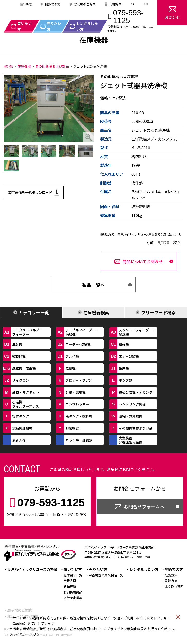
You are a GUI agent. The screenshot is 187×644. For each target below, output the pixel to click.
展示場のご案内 (85, 4)
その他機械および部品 (52, 66)
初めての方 (52, 4)
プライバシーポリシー (26, 634)
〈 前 (149, 242)
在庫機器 (24, 66)
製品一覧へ (93, 285)
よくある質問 (174, 586)
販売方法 (171, 575)
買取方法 (171, 581)
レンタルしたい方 (144, 569)
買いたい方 (73, 569)
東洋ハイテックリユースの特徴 (32, 569)
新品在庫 (70, 586)
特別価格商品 (73, 592)
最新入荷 (70, 581)
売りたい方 (98, 569)
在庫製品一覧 (73, 575)
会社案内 (115, 4)
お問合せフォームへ (144, 506)
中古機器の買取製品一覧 (106, 575)
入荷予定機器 (73, 598)
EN (146, 4)
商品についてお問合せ (143, 261)
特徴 (29, 4)
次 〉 (177, 242)
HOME (8, 66)
